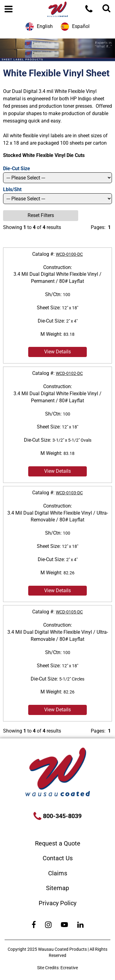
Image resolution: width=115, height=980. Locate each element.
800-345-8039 (61, 816)
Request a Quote (58, 843)
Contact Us (58, 858)
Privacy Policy (57, 903)
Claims (58, 873)
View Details (57, 352)
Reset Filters (41, 215)
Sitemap (57, 888)
